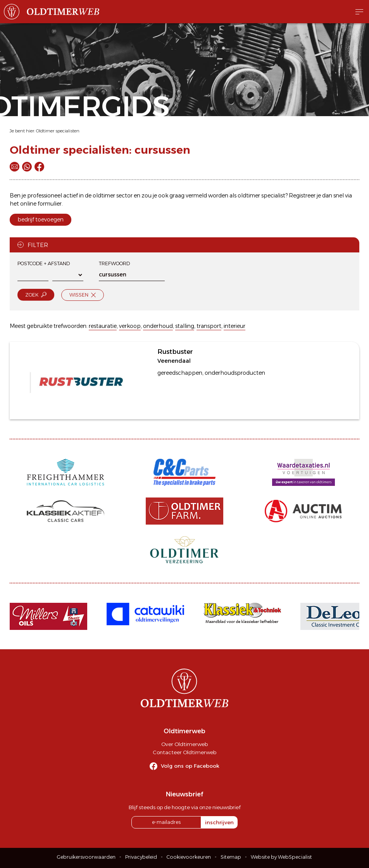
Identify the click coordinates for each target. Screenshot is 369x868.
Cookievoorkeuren (189, 857)
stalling (185, 326)
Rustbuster (175, 352)
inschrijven (219, 822)
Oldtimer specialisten (58, 131)
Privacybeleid (141, 857)
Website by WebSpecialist (281, 857)
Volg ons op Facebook (190, 766)
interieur (235, 326)
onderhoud (158, 326)
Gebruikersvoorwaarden (86, 857)
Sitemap (231, 857)
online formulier (41, 204)
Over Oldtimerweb (184, 744)
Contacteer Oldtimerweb (184, 752)
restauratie (103, 326)
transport (209, 326)
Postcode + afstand (44, 263)
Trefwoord (114, 263)
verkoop (130, 326)
